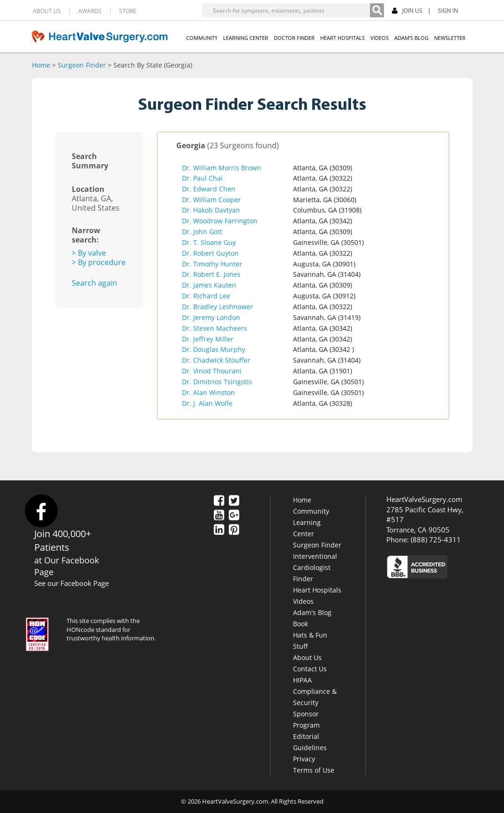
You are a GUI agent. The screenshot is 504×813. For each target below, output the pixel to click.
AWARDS (90, 11)
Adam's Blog (312, 612)
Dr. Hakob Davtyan (211, 210)
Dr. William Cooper (211, 200)
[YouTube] (219, 516)
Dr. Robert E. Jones (211, 274)
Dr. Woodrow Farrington (220, 221)
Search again (94, 283)
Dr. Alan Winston (208, 392)
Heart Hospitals (317, 590)
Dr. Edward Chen (209, 189)
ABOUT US (47, 11)
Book (301, 624)
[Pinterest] (234, 531)
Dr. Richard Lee (206, 296)
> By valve (89, 253)
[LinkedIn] (219, 531)
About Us (307, 657)
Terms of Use (314, 770)
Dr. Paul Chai (202, 178)
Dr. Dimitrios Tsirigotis (217, 382)
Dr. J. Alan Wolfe (207, 403)
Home (41, 65)
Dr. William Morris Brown (222, 168)
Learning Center (307, 528)
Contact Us (310, 669)
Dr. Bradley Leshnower (218, 307)
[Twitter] (234, 501)
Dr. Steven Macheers (214, 328)
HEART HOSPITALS (342, 38)
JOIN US (407, 11)
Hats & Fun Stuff (310, 641)
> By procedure (99, 262)
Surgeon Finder (82, 65)
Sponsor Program (306, 719)
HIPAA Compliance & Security (315, 691)
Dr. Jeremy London (211, 317)
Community (311, 511)
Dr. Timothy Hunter (212, 264)
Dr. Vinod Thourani (212, 371)
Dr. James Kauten (209, 285)
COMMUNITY (202, 38)
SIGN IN (448, 11)
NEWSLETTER (450, 38)
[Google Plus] (234, 516)
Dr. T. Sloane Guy (209, 242)
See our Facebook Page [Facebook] (71, 583)
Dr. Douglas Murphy (214, 349)
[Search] (377, 10)
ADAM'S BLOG (411, 38)
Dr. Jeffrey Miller (208, 339)
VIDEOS (380, 38)
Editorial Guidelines (310, 742)
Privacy (304, 759)
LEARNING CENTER (246, 38)
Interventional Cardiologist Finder (315, 567)
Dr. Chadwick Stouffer (216, 360)
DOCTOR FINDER (294, 38)
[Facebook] (219, 501)
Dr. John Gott (202, 232)
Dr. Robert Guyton (210, 253)
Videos (303, 601)
